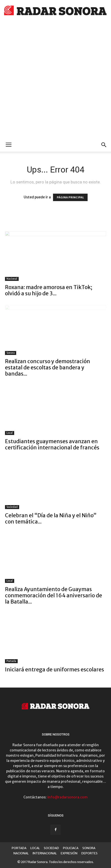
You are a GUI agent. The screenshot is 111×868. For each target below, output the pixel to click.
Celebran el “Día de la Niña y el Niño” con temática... (51, 519)
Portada (11, 661)
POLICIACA (71, 848)
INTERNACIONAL (45, 853)
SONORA (89, 848)
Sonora (11, 353)
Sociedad (12, 507)
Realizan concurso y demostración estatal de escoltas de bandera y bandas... (48, 368)
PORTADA (19, 848)
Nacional (12, 279)
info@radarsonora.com (67, 797)
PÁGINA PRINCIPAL (70, 197)
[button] (104, 145)
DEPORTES (89, 853)
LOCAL (35, 848)
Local (10, 433)
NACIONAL (21, 853)
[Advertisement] (55, 80)
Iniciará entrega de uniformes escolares (55, 670)
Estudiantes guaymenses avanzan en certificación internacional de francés (52, 444)
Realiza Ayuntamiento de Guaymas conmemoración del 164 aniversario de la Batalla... (54, 595)
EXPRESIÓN (69, 853)
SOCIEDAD (51, 848)
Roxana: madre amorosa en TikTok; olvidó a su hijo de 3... (49, 290)
